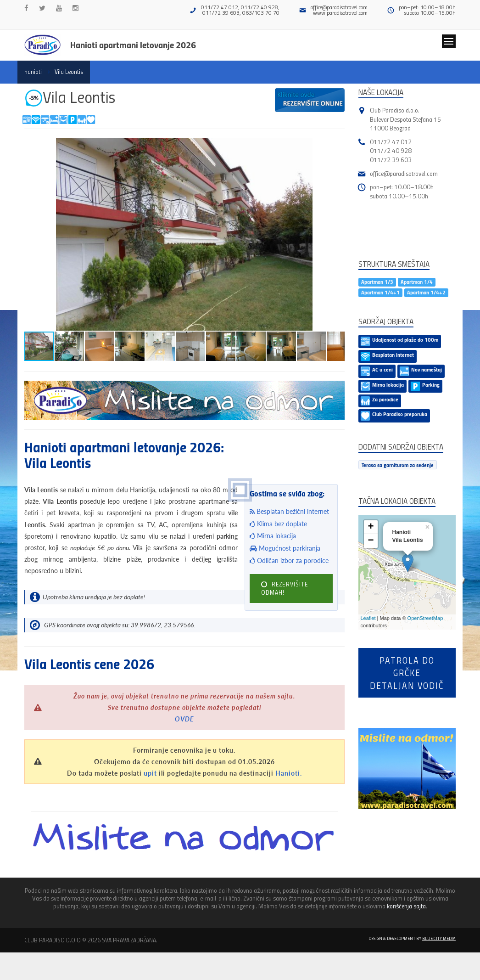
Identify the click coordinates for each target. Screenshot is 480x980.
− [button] (371, 541)
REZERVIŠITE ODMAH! (285, 588)
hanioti (33, 72)
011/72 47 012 (391, 142)
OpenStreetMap (425, 618)
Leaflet (368, 618)
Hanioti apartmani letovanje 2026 (133, 45)
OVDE (184, 719)
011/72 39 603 (391, 160)
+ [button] (371, 527)
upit (150, 773)
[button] (336, 146)
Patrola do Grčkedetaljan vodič (407, 673)
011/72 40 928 (391, 150)
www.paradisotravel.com (340, 13)
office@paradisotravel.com (339, 7)
